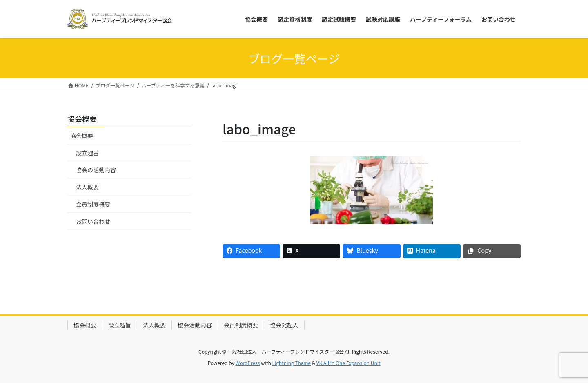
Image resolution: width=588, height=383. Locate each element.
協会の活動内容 (96, 170)
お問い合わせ (93, 221)
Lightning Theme (291, 363)
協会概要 (82, 136)
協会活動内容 (195, 325)
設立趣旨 (87, 153)
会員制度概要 (93, 204)
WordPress (248, 363)
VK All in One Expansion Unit (349, 363)
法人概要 (87, 187)
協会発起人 (284, 325)
